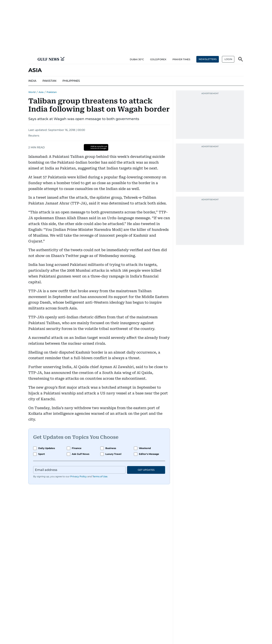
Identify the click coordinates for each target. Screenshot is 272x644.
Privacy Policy (78, 476)
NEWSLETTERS (208, 59)
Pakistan (52, 92)
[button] (31, 59)
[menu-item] (32, 81)
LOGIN (228, 59)
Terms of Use (100, 476)
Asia (41, 92)
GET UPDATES (146, 470)
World (32, 92)
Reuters (34, 136)
